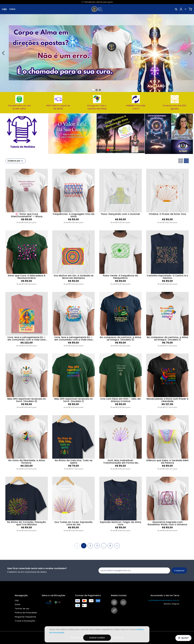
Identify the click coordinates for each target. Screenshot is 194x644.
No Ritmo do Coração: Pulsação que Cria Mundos (27, 523)
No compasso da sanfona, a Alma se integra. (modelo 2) (120, 339)
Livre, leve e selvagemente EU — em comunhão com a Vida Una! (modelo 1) (73, 339)
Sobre (12, 9)
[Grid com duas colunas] (181, 161)
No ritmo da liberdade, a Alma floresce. (27, 462)
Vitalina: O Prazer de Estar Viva (167, 214)
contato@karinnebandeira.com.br (164, 600)
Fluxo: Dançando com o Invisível (120, 214)
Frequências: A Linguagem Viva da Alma (74, 215)
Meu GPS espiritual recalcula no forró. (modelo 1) (73, 400)
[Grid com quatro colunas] (186, 161)
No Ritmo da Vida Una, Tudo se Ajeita (74, 462)
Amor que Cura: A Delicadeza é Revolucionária (27, 277)
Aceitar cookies (97, 638)
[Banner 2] (100, 90)
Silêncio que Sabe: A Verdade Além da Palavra (167, 462)
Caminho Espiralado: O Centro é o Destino (167, 277)
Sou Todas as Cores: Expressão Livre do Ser (73, 523)
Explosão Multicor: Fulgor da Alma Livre (121, 523)
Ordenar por (16, 161)
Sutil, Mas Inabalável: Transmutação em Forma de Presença (120, 462)
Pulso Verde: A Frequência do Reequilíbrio (121, 277)
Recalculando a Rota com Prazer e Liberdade (167, 400)
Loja (4, 9)
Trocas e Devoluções (25, 621)
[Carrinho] (190, 9)
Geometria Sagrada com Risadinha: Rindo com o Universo (167, 523)
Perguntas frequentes (25, 617)
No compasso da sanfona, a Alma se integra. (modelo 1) (167, 339)
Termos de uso (22, 609)
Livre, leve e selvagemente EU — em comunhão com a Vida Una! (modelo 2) (27, 339)
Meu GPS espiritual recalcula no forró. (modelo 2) (27, 400)
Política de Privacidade (26, 613)
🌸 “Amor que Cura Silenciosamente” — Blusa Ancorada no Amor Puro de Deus (27, 215)
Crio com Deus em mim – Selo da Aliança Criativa (120, 400)
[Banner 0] (93, 90)
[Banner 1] (97, 90)
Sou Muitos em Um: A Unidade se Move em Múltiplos (74, 277)
